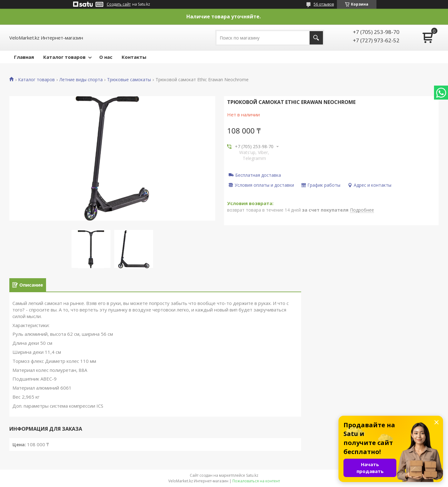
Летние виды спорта (81, 80)
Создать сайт (119, 4)
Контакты (134, 57)
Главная (24, 57)
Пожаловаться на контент (256, 481)
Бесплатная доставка (258, 175)
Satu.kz (252, 475)
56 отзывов (324, 4)
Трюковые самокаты (129, 80)
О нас (106, 57)
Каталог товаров (64, 57)
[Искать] (316, 38)
